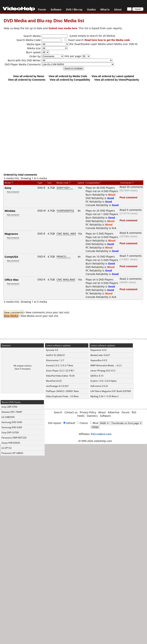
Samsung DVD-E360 (12, 427)
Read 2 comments (131, 279)
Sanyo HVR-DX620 (11, 443)
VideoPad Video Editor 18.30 (60, 376)
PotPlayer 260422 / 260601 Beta (62, 391)
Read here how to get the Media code (107, 40)
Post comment (128, 197)
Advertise (114, 412)
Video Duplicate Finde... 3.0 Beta (62, 396)
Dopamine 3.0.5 (98, 350)
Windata (10, 211)
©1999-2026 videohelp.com (95, 441)
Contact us (71, 412)
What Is (105, 9)
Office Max (12, 280)
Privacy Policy (88, 412)
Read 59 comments (131, 187)
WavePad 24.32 (54, 381)
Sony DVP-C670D (10, 432)
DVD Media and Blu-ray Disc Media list (44, 20)
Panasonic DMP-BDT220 (14, 438)
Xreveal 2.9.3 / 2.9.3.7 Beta (60, 365)
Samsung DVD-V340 (12, 422)
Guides (91, 9)
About (118, 9)
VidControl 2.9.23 (99, 386)
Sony (8, 188)
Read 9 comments (131, 210)
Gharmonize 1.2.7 (55, 360)
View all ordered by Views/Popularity (117, 80)
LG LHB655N (8, 417)
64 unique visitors (23, 366)
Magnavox (11, 234)
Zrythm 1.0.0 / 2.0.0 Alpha (103, 381)
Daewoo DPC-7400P (12, 412)
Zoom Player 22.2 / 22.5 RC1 (60, 371)
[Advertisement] (72, 127)
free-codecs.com (101, 434)
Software (56, 9)
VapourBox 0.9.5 (99, 360)
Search (58, 412)
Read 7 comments (131, 256)
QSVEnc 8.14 (97, 376)
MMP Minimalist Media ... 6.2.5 (106, 365)
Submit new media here (63, 28)
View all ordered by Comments (27, 80)
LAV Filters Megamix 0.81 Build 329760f (111, 391)
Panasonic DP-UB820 (12, 453)
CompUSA (11, 257)
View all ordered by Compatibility (70, 80)
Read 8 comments (131, 233)
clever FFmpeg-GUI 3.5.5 (103, 371)
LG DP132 (7, 448)
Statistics (92, 416)
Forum (42, 9)
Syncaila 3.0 (52, 350)
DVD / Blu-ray (74, 9)
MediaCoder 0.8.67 (100, 355)
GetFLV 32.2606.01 (55, 355)
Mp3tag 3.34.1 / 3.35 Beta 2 (104, 396)
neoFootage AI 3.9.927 (57, 386)
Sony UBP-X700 (9, 407)
